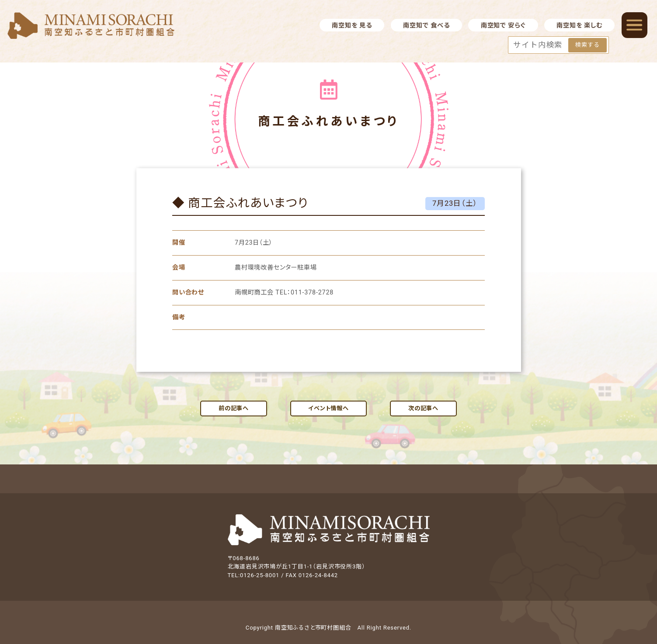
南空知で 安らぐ (503, 25)
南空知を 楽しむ (579, 25)
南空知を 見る (352, 25)
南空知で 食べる (426, 25)
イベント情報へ (328, 408)
